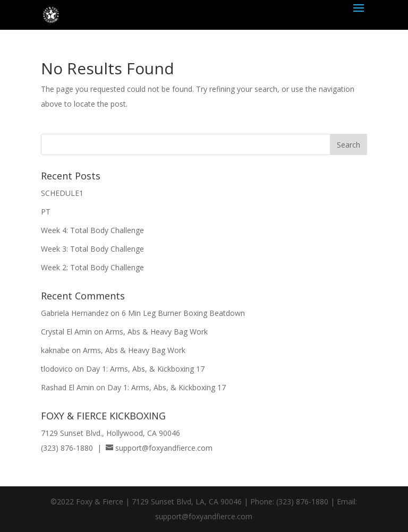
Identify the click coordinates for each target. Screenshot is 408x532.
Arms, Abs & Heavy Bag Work (156, 332)
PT (46, 212)
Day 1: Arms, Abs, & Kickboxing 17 (145, 369)
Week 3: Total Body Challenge (92, 249)
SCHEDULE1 (62, 193)
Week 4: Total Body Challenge (92, 230)
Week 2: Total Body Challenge (92, 267)
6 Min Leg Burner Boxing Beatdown (183, 313)
